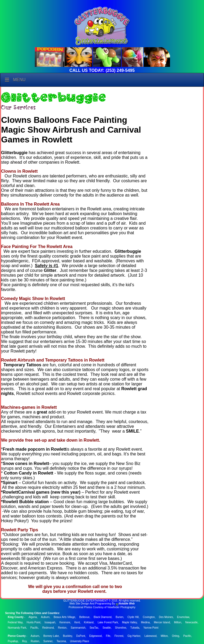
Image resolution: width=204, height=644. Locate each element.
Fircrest (119, 636)
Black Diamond (103, 617)
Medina (145, 622)
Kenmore (65, 622)
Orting (175, 636)
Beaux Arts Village (64, 617)
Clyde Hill (133, 617)
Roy (24, 641)
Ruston (35, 641)
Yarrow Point (151, 628)
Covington (149, 617)
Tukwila (135, 628)
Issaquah (50, 622)
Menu (19, 80)
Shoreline (121, 628)
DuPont (81, 636)
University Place (80, 641)
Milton (178, 622)
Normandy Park (17, 628)
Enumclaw (183, 617)
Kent (77, 622)
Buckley (67, 636)
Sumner (48, 641)
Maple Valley (129, 622)
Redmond (48, 628)
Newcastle (192, 622)
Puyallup (13, 641)
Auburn (45, 617)
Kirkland (89, 622)
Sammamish (78, 628)
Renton (62, 628)
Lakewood (151, 636)
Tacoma (61, 641)
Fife (108, 636)
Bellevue (84, 617)
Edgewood (95, 636)
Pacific (34, 628)
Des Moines (166, 617)
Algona (33, 617)
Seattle (107, 628)
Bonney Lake (51, 636)
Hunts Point (33, 622)
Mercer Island (162, 622)
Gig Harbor (134, 636)
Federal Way (15, 622)
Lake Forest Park (108, 622)
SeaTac (94, 628)
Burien (119, 617)
